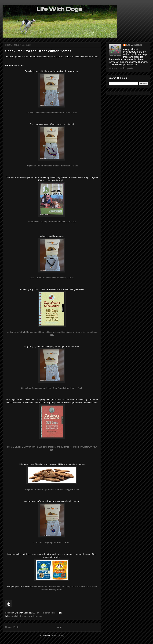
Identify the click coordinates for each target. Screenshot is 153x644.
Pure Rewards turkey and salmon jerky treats (55, 587)
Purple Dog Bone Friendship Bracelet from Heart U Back (52, 166)
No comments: (49, 613)
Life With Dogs (134, 45)
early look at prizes (21, 616)
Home (59, 627)
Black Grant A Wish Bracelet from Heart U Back (52, 278)
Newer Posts (12, 627)
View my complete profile (121, 68)
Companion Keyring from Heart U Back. (52, 542)
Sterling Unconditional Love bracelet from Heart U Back (52, 113)
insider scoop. (37, 616)
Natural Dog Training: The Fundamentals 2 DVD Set (52, 222)
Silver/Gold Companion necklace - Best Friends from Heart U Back (52, 388)
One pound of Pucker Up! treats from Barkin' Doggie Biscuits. (52, 489)
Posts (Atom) (58, 635)
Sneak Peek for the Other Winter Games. (39, 51)
